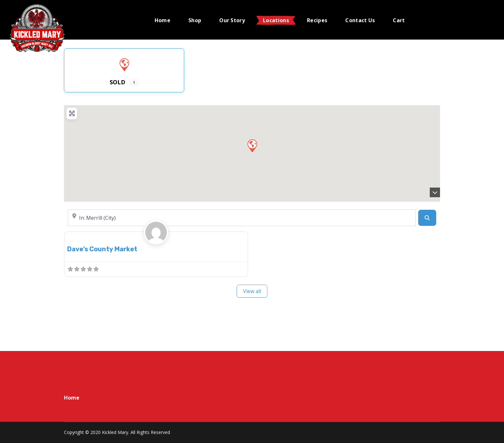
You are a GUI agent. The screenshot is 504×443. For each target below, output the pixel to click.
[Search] (427, 218)
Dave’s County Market (102, 249)
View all (252, 291)
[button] (252, 145)
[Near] (242, 218)
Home (72, 398)
